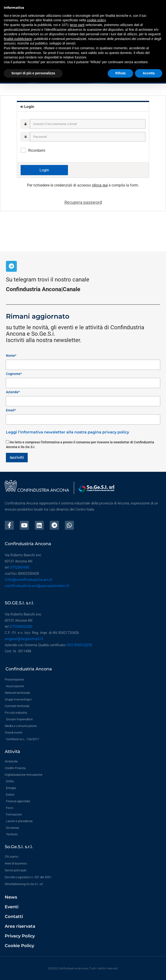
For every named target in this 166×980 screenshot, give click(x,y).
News (11, 897)
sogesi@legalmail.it (24, 639)
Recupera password (83, 202)
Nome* (11, 356)
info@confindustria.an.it (29, 580)
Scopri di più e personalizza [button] (33, 73)
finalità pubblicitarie (18, 39)
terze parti (77, 25)
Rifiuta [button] (121, 73)
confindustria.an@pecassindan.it (37, 586)
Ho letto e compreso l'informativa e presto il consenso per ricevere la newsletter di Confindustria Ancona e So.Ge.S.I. (80, 445)
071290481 (19, 567)
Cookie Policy (19, 946)
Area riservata (20, 926)
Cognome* (14, 374)
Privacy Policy (20, 936)
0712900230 (21, 626)
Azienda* (13, 392)
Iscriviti (17, 457)
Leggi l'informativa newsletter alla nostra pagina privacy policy (67, 432)
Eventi (12, 907)
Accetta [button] (149, 73)
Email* (11, 410)
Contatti (14, 917)
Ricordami (37, 150)
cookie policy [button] (96, 20)
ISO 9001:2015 (79, 645)
